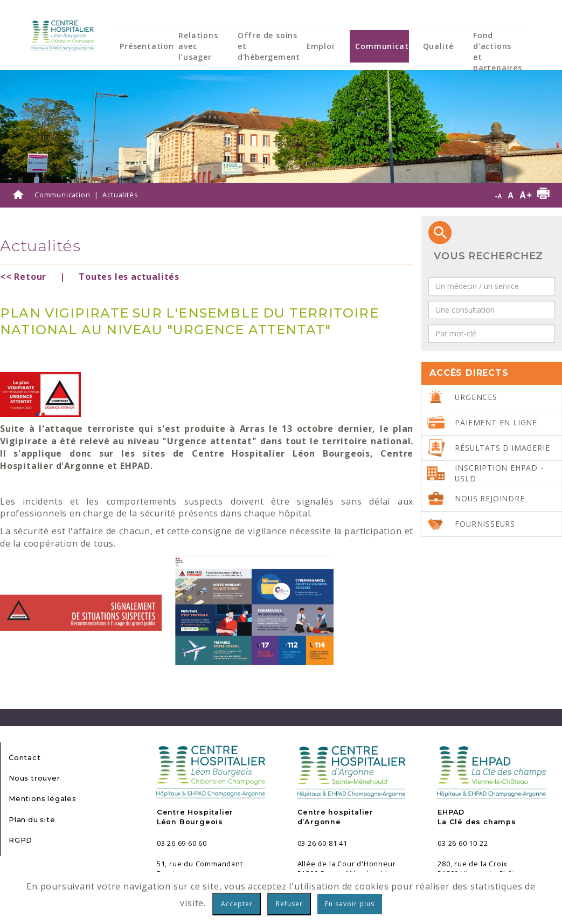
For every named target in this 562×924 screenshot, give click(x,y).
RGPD (20, 840)
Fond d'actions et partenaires (498, 51)
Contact (25, 758)
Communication (388, 46)
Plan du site (32, 820)
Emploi (321, 46)
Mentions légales (43, 799)
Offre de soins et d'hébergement (269, 46)
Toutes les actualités (129, 277)
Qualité (439, 46)
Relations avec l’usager (198, 46)
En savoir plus (350, 904)
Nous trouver (34, 778)
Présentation (147, 46)
